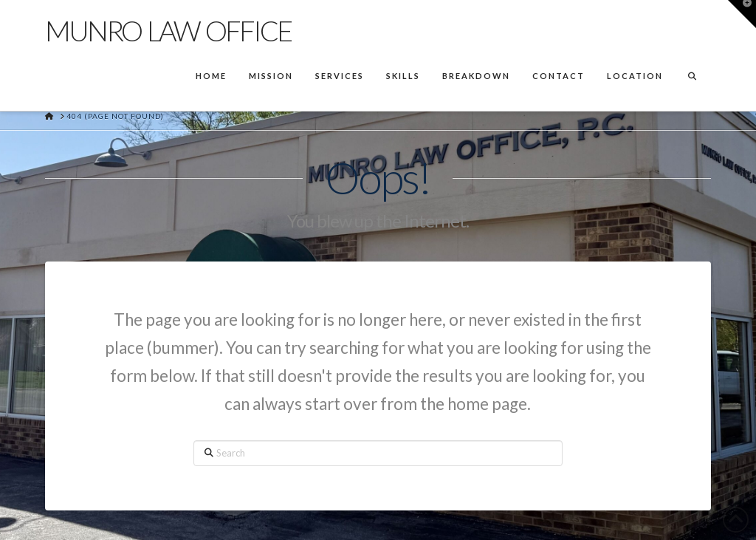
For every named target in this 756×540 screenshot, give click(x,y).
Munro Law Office (168, 30)
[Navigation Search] (692, 78)
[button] (742, 14)
